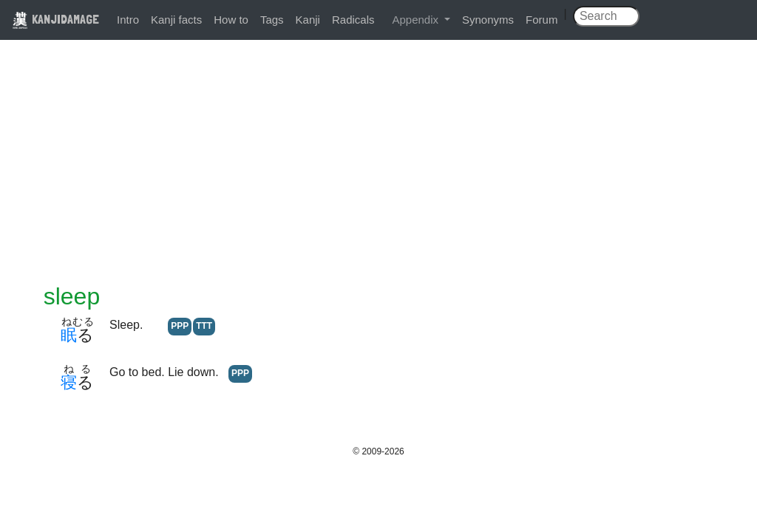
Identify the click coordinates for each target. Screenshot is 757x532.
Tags (272, 20)
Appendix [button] (417, 20)
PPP (180, 326)
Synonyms (488, 20)
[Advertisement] (378, 171)
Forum (542, 20)
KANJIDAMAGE (55, 19)
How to (231, 20)
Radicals (353, 20)
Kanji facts (176, 20)
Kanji (308, 20)
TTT (204, 326)
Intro (128, 20)
